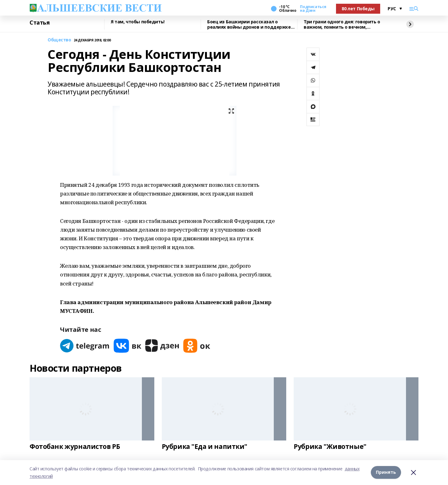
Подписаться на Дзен (313, 9)
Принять (386, 472)
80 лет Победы (358, 9)
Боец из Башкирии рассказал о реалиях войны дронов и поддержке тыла (249, 24)
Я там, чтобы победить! (138, 22)
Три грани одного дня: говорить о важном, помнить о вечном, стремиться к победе (342, 24)
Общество (59, 40)
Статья (40, 23)
